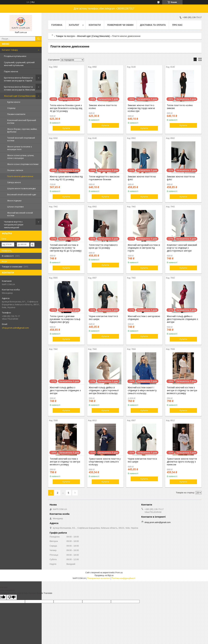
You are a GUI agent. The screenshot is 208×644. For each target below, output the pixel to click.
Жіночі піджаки (14, 201)
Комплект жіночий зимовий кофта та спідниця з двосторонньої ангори (182, 248)
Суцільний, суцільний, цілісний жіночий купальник (19, 64)
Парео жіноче (11, 71)
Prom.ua (119, 573)
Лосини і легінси (15, 170)
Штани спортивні (15, 207)
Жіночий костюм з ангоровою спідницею (144, 318)
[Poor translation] (12, 597)
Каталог (74, 25)
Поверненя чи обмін (120, 25)
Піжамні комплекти (16, 114)
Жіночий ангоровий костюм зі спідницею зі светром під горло (144, 248)
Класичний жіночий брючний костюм (22, 122)
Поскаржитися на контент (99, 578)
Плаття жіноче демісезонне (20, 176)
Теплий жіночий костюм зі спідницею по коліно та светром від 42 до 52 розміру (66, 248)
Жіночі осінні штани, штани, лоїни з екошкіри (21, 157)
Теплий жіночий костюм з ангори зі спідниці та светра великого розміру (182, 390)
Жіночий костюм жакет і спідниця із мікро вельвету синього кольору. (142, 390)
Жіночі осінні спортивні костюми (23, 164)
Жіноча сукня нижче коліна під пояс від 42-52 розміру (66, 178)
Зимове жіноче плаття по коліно (103, 107)
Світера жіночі (14, 182)
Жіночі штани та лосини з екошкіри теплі (19, 148)
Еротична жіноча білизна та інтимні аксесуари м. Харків (18, 79)
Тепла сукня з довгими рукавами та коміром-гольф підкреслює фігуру (65, 319)
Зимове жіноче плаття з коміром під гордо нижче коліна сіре (141, 108)
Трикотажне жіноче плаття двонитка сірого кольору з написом (182, 462)
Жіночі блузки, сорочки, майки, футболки (22, 130)
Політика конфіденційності (123, 578)
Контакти (95, 25)
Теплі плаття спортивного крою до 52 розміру (103, 246)
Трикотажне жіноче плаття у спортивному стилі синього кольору (105, 462)
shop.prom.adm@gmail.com (15, 328)
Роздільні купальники (15, 56)
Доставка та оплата (153, 25)
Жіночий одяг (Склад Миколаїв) (20, 96)
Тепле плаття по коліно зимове (180, 107)
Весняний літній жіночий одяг (22, 195)
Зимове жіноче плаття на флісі (142, 178)
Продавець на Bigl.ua (104, 575)
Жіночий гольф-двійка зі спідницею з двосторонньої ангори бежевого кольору (104, 390)
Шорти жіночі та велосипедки (21, 188)
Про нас (177, 25)
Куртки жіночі (14, 102)
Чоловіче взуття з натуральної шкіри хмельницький (14, 225)
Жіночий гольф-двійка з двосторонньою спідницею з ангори (182, 319)
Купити (66, 128)
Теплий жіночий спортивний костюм (21, 139)
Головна (57, 25)
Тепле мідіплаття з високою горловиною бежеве (104, 178)
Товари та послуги (65, 36)
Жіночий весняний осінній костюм (20, 214)
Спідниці (11, 108)
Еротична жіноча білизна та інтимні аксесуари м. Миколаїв (19, 88)
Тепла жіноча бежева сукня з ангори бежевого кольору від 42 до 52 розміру (66, 108)
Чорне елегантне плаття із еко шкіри (103, 318)
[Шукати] (38, 39)
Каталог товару (10, 50)
